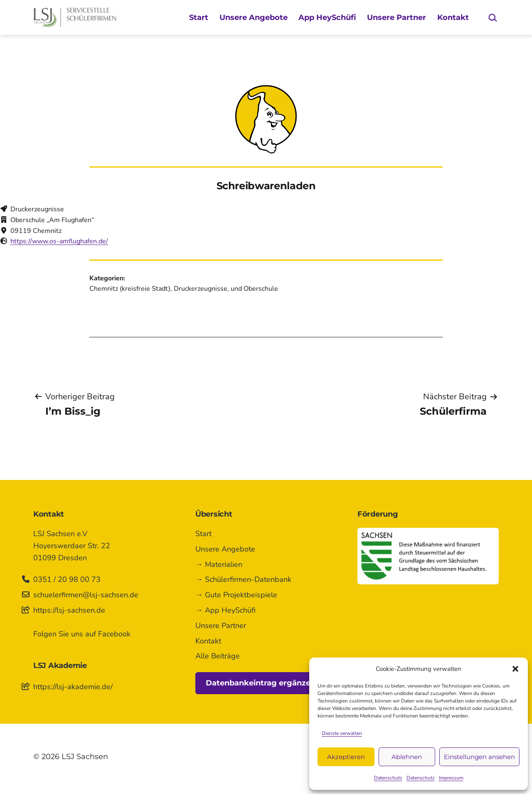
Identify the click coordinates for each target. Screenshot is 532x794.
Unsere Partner (397, 17)
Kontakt (453, 17)
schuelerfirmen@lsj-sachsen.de (86, 595)
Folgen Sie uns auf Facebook (82, 634)
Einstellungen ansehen (479, 757)
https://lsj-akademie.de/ (73, 687)
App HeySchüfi (327, 17)
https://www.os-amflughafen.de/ (59, 241)
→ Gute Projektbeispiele (236, 595)
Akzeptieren (346, 757)
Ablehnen (407, 757)
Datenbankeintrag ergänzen (261, 683)
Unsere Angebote (254, 17)
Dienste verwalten (342, 733)
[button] (515, 669)
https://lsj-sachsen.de (69, 610)
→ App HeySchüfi (225, 610)
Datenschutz (388, 778)
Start (199, 17)
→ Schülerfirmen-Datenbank (243, 579)
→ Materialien (219, 564)
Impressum (451, 778)
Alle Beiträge (218, 656)
